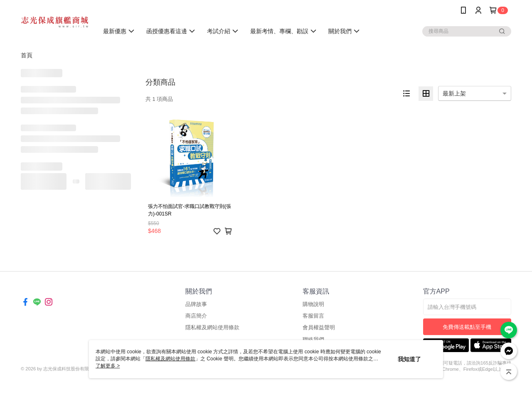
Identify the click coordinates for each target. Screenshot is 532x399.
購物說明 (313, 304)
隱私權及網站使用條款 (212, 327)
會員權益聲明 (319, 327)
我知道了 (409, 359)
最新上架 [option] (454, 93)
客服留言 (313, 316)
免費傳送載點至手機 (467, 327)
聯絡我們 (313, 339)
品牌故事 (196, 304)
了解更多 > (108, 366)
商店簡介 (196, 316)
